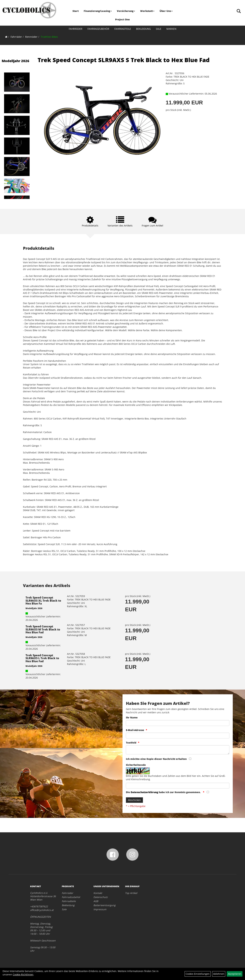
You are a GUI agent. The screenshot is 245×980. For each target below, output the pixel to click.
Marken (171, 29)
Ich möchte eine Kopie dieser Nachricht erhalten (156, 759)
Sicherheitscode (136, 765)
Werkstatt (147, 11)
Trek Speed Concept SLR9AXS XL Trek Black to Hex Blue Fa (43, 601)
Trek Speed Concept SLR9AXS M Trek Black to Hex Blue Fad (43, 629)
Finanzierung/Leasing (98, 11)
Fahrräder (76, 29)
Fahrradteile (123, 29)
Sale (159, 29)
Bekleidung (143, 29)
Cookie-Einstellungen (198, 974)
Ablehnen (219, 974)
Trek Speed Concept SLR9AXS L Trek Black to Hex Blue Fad (42, 658)
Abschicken (134, 800)
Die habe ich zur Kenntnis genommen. (164, 792)
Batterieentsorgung (104, 905)
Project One (122, 19)
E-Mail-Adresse (135, 730)
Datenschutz (101, 897)
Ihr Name (132, 717)
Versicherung (126, 11)
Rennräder (31, 37)
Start (76, 11)
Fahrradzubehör (98, 29)
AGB (96, 901)
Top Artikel (131, 893)
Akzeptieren (235, 974)
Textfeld (131, 743)
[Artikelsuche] (239, 11)
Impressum (100, 909)
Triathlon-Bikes (49, 37)
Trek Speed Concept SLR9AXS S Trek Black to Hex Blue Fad (124, 60)
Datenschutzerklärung (144, 792)
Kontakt (98, 893)
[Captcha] (178, 786)
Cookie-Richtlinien (23, 974)
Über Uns (166, 11)
